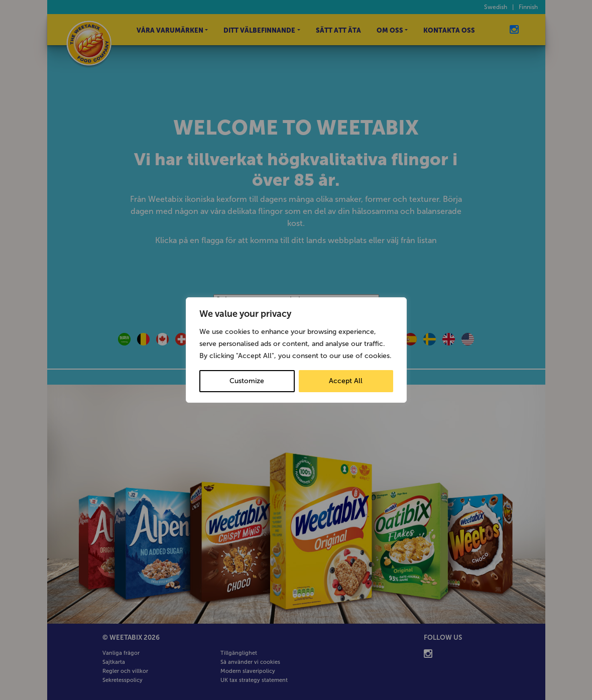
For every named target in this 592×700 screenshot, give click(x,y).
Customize (247, 381)
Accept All (346, 381)
